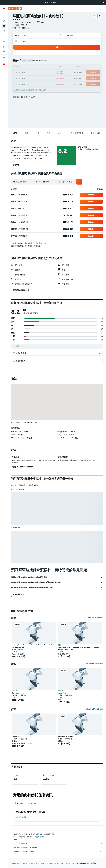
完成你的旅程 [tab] (20, 803)
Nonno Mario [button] (63, 693)
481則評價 (25, 28)
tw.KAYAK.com (16, 863)
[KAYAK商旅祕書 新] (4, 45)
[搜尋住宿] (4, 20)
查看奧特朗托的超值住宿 (94, 663)
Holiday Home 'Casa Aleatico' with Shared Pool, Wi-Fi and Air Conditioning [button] (34, 646)
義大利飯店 (41, 863)
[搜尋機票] (4, 15)
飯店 (24, 863)
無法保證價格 (40, 837)
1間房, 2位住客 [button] (20, 41)
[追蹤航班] (4, 41)
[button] (104, 2)
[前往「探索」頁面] (4, 36)
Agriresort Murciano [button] (65, 737)
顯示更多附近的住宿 (96, 618)
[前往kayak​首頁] (15, 8)
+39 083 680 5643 (20, 25)
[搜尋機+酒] (4, 30)
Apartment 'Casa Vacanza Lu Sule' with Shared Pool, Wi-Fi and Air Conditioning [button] (80, 648)
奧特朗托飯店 (21, 817)
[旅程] (4, 52)
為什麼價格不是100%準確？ (58, 852)
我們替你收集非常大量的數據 (58, 848)
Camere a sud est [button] (19, 693)
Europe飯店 (32, 863)
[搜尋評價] (59, 346)
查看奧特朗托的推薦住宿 (94, 709)
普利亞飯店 (51, 863)
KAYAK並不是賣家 (58, 844)
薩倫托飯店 (60, 863)
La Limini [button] (15, 737)
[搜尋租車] (4, 25)
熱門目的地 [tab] (32, 803)
